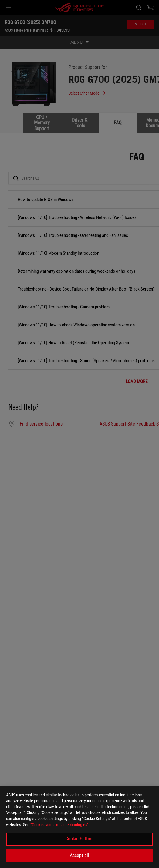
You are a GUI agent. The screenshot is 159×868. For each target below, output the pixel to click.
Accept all (79, 855)
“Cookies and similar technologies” (59, 825)
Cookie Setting (79, 839)
